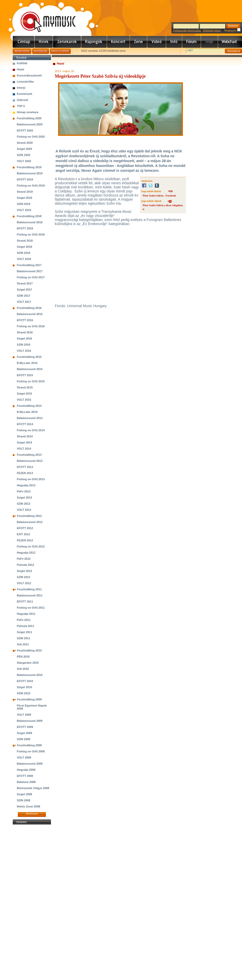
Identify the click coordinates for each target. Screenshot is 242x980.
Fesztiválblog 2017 (29, 265)
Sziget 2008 (24, 794)
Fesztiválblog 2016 (29, 308)
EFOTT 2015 (25, 375)
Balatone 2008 (26, 782)
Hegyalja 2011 (26, 614)
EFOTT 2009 (25, 727)
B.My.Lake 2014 (27, 412)
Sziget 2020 (24, 149)
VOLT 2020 (24, 161)
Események (25, 94)
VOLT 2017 (24, 302)
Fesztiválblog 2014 (29, 406)
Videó (157, 42)
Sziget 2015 (24, 394)
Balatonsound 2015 (30, 369)
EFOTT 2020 (25, 130)
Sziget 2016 (24, 338)
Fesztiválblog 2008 (29, 745)
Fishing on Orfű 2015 (31, 381)
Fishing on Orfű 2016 (31, 326)
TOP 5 (21, 106)
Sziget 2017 (24, 290)
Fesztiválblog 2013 (29, 455)
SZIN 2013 (24, 504)
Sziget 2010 (24, 687)
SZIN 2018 (24, 253)
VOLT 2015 (24, 400)
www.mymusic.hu (44, 17)
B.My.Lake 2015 (27, 363)
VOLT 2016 (24, 351)
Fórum (192, 42)
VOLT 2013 (24, 510)
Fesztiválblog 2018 (29, 216)
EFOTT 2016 (25, 320)
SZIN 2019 (24, 204)
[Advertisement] (32, 902)
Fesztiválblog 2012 (29, 516)
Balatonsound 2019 (30, 173)
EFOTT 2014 (25, 424)
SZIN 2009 (24, 739)
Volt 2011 (23, 644)
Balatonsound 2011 (30, 595)
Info (174, 42)
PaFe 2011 (24, 620)
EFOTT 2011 (25, 602)
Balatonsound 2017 (30, 271)
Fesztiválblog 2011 (29, 589)
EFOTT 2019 (25, 179)
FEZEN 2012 (25, 540)
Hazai (21, 69)
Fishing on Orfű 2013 (31, 479)
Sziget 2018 (24, 247)
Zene (139, 42)
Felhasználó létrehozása (187, 30)
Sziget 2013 (24, 498)
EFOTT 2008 (25, 776)
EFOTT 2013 (25, 467)
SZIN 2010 (24, 693)
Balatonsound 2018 (30, 222)
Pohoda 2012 (25, 565)
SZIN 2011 (24, 638)
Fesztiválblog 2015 (29, 357)
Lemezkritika (25, 82)
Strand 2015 (25, 387)
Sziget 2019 (24, 198)
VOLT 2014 (24, 449)
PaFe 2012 (24, 559)
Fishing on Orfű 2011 (31, 608)
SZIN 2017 (24, 296)
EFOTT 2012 (25, 528)
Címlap (24, 42)
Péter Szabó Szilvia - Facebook (159, 196)
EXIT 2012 (23, 534)
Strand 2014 (25, 436)
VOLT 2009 (24, 715)
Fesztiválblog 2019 (29, 167)
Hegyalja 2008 (26, 770)
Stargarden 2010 (28, 663)
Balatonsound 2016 (30, 314)
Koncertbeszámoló (29, 75)
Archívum (32, 814)
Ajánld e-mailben (60, 51)
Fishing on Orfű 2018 (31, 234)
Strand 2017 (25, 283)
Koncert (118, 42)
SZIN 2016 (24, 345)
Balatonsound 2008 (30, 764)
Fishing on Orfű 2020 (31, 137)
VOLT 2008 (24, 757)
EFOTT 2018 (25, 228)
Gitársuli (23, 100)
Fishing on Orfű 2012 (31, 546)
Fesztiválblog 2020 (29, 118)
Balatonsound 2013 (30, 461)
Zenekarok (67, 42)
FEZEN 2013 (25, 473)
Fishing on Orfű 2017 (31, 277)
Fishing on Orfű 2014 (31, 430)
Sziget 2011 (24, 632)
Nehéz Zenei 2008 (29, 806)
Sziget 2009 (24, 733)
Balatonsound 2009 (30, 721)
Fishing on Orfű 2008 (31, 751)
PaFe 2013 (24, 491)
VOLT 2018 (24, 259)
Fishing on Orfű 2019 (31, 186)
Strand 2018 (25, 241)
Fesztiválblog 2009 (29, 699)
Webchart (230, 42)
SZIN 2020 (24, 155)
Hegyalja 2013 (26, 485)
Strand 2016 (25, 332)
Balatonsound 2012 (30, 522)
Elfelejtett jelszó (212, 30)
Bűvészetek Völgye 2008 (33, 788)
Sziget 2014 (24, 442)
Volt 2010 (23, 669)
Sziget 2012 (24, 571)
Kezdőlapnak (41, 51)
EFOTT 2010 (25, 681)
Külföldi (22, 63)
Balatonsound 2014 (30, 418)
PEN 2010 (23, 657)
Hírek (44, 42)
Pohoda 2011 (25, 626)
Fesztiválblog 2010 (29, 650)
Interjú (21, 88)
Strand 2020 (25, 143)
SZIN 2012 (24, 577)
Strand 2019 (25, 192)
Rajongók (94, 42)
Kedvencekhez (22, 51)
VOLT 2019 (24, 210)
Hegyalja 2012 (26, 553)
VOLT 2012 (24, 583)
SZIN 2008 (24, 800)
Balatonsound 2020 (30, 124)
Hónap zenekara (28, 112)
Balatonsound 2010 (30, 675)
